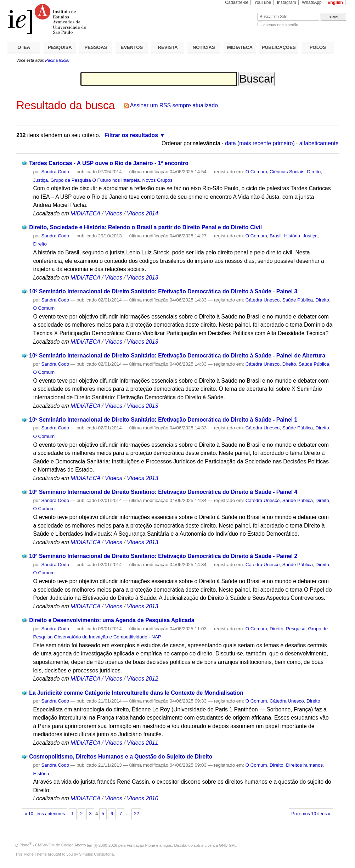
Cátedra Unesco (263, 300)
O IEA (24, 47)
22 (136, 814)
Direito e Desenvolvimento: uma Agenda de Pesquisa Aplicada (112, 620)
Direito (314, 172)
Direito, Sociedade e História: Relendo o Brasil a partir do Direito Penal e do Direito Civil (145, 227)
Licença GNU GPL (220, 845)
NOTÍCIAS (204, 47)
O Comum (256, 172)
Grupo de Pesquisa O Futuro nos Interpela (95, 180)
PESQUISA (60, 47)
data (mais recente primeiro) (260, 143)
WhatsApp (312, 2)
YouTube (263, 2)
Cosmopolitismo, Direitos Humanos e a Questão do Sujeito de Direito (121, 757)
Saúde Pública (298, 300)
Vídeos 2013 (142, 278)
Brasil (275, 236)
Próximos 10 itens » (311, 814)
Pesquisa (296, 629)
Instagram (287, 2)
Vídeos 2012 (142, 679)
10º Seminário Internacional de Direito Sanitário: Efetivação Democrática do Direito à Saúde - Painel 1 (163, 420)
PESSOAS (96, 47)
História (292, 236)
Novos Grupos (157, 180)
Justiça (40, 180)
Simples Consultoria (96, 854)
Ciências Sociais (287, 172)
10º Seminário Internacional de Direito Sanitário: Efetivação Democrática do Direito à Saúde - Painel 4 (163, 492)
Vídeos (114, 213)
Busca (240, 13)
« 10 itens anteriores (45, 814)
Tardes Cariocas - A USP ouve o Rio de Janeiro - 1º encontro (109, 163)
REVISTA (168, 47)
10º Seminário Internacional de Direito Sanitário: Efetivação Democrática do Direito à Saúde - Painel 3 (163, 291)
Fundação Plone (141, 845)
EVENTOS (132, 47)
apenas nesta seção (281, 25)
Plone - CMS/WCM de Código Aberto (53, 845)
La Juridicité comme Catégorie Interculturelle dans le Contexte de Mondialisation (136, 693)
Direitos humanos (304, 765)
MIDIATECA (240, 47)
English (335, 2)
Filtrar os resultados (131, 135)
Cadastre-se (237, 2)
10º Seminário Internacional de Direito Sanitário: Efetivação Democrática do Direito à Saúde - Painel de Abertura (177, 356)
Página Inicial (57, 60)
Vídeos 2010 (142, 798)
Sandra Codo (55, 172)
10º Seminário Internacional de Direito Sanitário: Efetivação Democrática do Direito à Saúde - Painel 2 (163, 556)
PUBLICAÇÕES (279, 47)
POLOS (318, 47)
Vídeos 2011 (142, 743)
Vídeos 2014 (142, 213)
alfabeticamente (319, 143)
